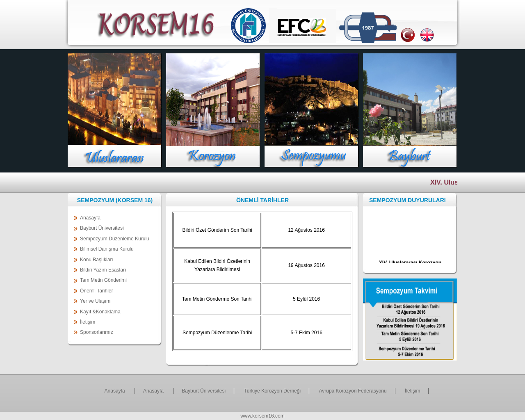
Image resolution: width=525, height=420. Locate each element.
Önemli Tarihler (96, 291)
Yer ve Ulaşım (95, 301)
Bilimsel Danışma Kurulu (107, 249)
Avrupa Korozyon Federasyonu (353, 391)
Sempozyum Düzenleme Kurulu (115, 239)
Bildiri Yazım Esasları (103, 270)
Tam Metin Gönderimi (103, 280)
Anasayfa (90, 218)
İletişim (88, 322)
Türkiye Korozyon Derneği (272, 391)
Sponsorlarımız (97, 332)
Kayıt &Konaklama (100, 312)
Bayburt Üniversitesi (102, 228)
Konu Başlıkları (97, 260)
